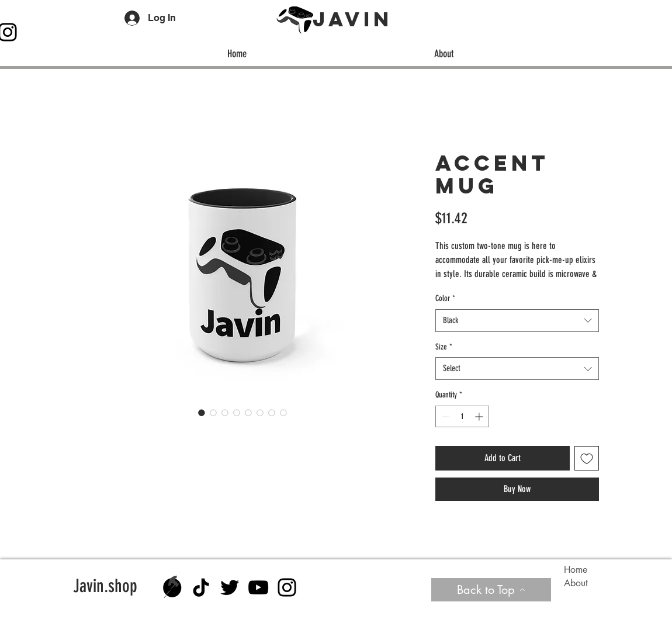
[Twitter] (230, 587)
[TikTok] (201, 587)
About (576, 583)
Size (444, 347)
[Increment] (480, 416)
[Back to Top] (491, 590)
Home (576, 570)
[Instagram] (287, 587)
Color (445, 298)
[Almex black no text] (172, 587)
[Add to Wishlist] (587, 458)
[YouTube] (258, 587)
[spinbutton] (462, 416)
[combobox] (517, 321)
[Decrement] (444, 416)
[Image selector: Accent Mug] (202, 413)
